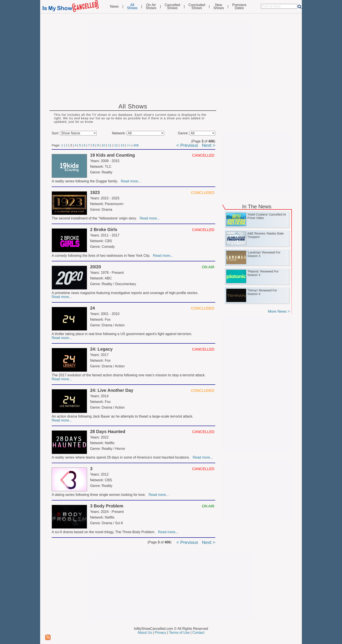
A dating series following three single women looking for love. (100, 495)
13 (122, 145)
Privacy (161, 633)
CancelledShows (172, 7)
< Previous (187, 145)
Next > (209, 145)
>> (129, 145)
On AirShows (151, 7)
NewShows (219, 7)
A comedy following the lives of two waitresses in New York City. (102, 256)
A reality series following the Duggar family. (86, 181)
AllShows (132, 7)
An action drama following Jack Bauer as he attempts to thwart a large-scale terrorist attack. (123, 416)
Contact (198, 633)
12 (116, 145)
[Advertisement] (171, 55)
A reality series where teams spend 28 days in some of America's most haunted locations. (122, 457)
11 (110, 145)
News (114, 7)
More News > (279, 311)
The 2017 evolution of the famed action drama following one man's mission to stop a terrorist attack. (129, 375)
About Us (145, 633)
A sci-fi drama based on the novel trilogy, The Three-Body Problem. (104, 532)
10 (103, 145)
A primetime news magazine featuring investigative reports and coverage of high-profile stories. (126, 293)
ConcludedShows (197, 7)
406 (136, 145)
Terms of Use (179, 633)
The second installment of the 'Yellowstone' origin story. (95, 218)
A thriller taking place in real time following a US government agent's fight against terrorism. (122, 334)
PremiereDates (239, 7)
